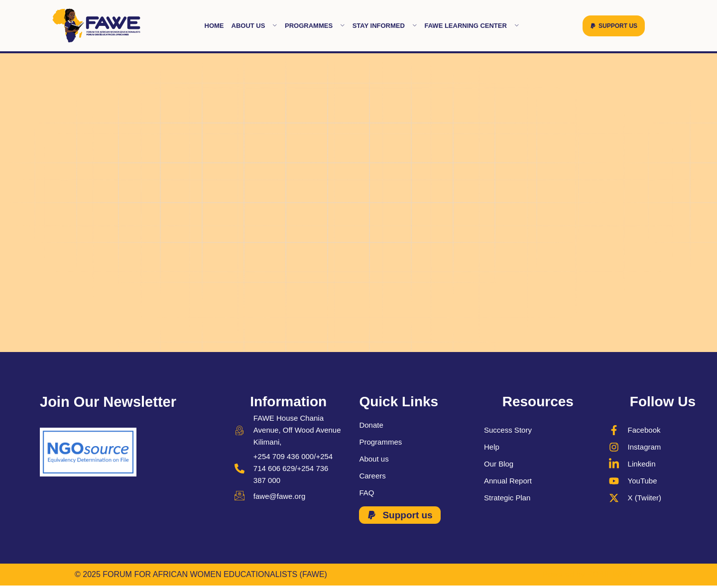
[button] (614, 26)
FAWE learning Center (472, 26)
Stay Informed (385, 26)
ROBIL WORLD (615, 574)
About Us (254, 26)
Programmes (315, 26)
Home (214, 26)
